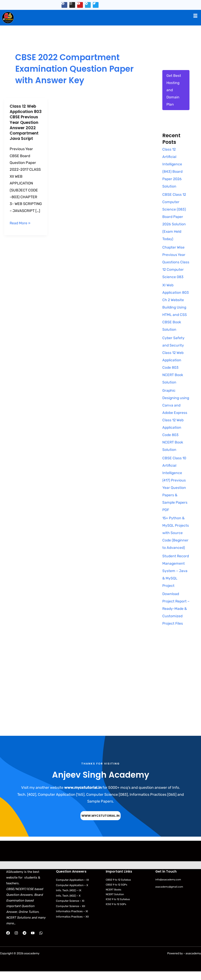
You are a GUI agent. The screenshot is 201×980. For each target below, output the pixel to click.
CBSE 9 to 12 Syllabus (119, 888)
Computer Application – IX (73, 888)
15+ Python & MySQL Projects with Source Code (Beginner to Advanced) (176, 541)
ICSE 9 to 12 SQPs (117, 913)
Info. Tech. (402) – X (69, 905)
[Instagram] (16, 942)
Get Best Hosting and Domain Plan (174, 91)
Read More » (20, 228)
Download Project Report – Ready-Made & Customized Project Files (175, 617)
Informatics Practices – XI (73, 921)
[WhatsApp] (41, 942)
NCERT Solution (116, 903)
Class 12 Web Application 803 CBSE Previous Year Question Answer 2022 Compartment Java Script (25, 125)
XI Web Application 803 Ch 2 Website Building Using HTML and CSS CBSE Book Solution (176, 308)
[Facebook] (8, 942)
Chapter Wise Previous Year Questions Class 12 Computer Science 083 (176, 263)
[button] (195, 16)
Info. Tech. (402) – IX (70, 899)
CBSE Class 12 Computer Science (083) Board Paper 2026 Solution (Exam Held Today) (174, 218)
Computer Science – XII (71, 915)
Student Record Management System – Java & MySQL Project (176, 579)
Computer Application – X (72, 894)
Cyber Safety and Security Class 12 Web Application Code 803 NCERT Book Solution (174, 361)
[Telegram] (24, 942)
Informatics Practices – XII (73, 926)
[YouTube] (33, 942)
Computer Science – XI (71, 910)
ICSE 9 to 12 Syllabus (119, 908)
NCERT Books (114, 898)
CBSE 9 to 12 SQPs (117, 893)
